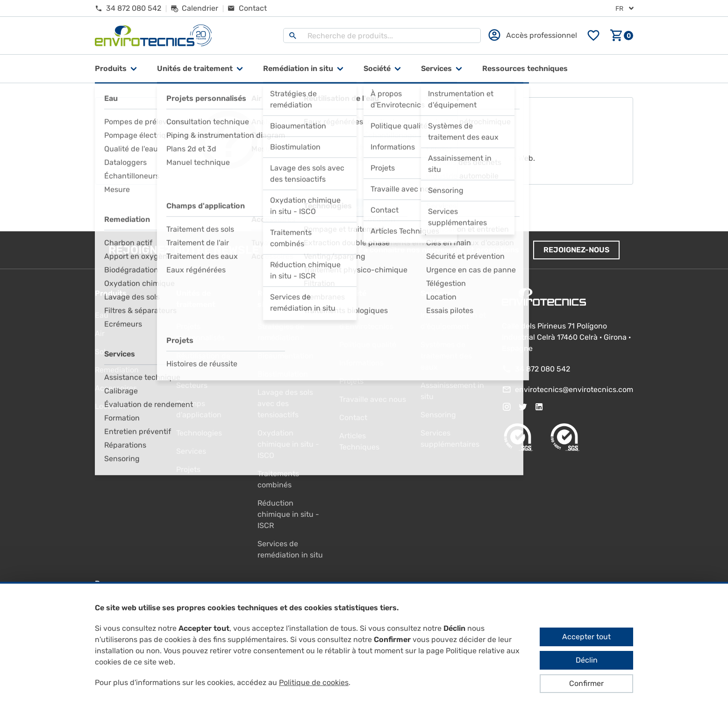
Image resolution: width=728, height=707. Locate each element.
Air (100, 333)
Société (377, 68)
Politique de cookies (314, 682)
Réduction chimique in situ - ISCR (288, 514)
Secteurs (192, 385)
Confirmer (586, 683)
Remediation (117, 370)
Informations (361, 363)
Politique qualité (368, 345)
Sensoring (438, 415)
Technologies (199, 433)
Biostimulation (283, 374)
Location (110, 406)
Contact (353, 418)
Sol (100, 352)
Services (436, 68)
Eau (102, 315)
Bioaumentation (285, 356)
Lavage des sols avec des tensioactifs (285, 403)
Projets (188, 469)
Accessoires (116, 388)
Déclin (587, 660)
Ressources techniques (525, 68)
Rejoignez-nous (576, 250)
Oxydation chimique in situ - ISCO (288, 444)
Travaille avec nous (373, 399)
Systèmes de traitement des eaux (446, 356)
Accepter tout (586, 637)
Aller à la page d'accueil (364, 208)
